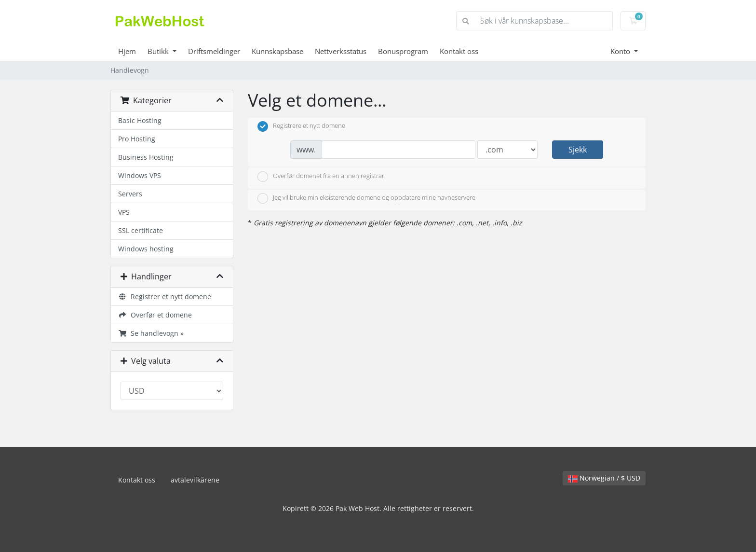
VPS (124, 212)
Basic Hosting (140, 120)
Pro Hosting (137, 139)
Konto (621, 51)
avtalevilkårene (195, 480)
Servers (130, 194)
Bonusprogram (403, 51)
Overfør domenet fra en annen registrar (321, 177)
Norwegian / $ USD (604, 478)
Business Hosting (146, 157)
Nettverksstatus (341, 51)
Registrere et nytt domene (301, 126)
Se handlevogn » (151, 333)
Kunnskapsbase (277, 51)
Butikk (159, 51)
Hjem (127, 51)
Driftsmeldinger (214, 51)
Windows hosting (146, 249)
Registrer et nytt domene (165, 297)
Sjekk (578, 150)
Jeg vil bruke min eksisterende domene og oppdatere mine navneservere (366, 198)
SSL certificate (141, 230)
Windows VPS (140, 175)
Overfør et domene (155, 315)
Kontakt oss (459, 51)
